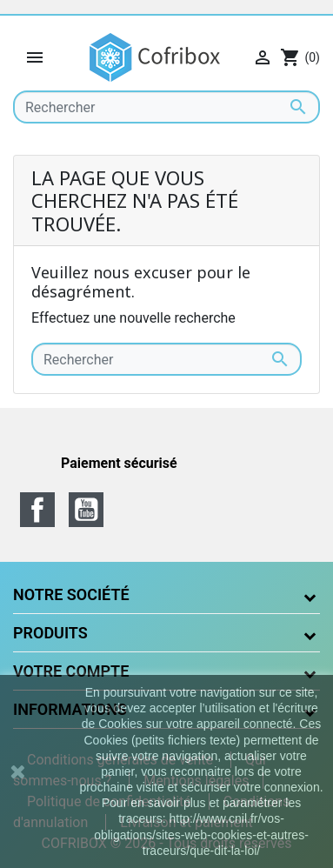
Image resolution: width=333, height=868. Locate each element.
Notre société (71, 594)
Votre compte (71, 671)
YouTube (86, 510)
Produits (50, 633)
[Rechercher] (166, 107)
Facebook (37, 510)
